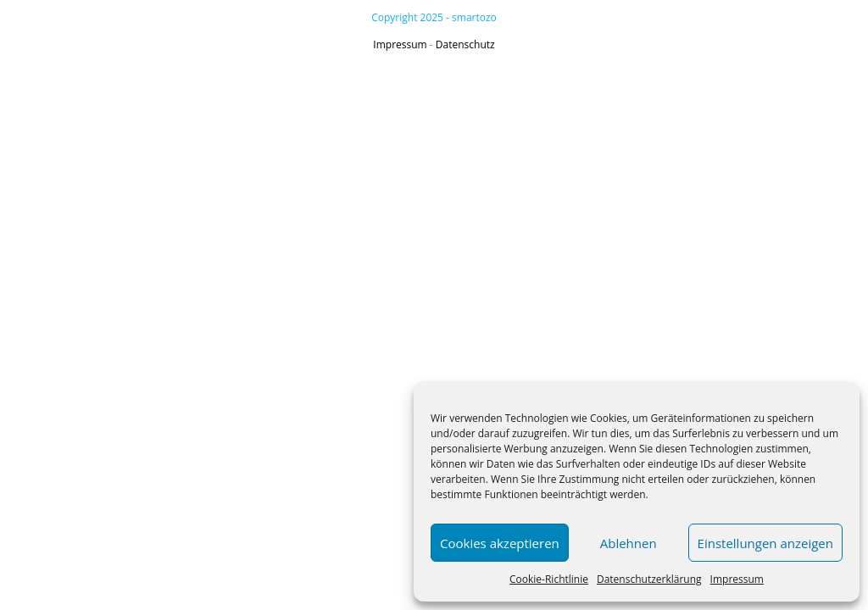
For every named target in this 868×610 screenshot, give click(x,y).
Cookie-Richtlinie (549, 579)
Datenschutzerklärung (649, 579)
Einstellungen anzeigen (765, 543)
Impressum (737, 579)
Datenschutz (465, 44)
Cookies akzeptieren (500, 543)
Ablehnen (629, 543)
